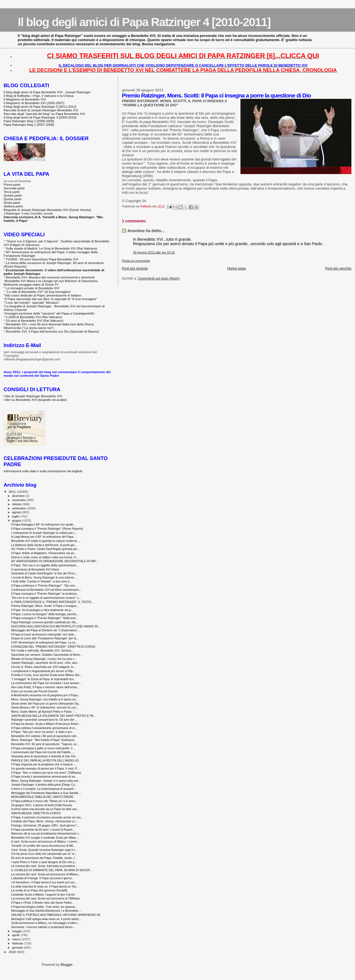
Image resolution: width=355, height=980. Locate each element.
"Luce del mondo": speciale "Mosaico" (32, 302)
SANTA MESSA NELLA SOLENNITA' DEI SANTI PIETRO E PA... (53, 716)
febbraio (18, 943)
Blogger (67, 965)
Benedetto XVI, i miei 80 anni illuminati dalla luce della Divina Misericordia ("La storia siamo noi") (49, 326)
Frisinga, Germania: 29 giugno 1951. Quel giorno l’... (45, 825)
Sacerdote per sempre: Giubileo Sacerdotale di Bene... (47, 655)
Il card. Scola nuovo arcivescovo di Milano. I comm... (45, 841)
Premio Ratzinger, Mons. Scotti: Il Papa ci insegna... (45, 606)
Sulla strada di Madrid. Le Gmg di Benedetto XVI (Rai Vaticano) (51, 248)
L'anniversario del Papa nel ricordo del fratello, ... (43, 752)
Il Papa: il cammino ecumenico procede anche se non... (47, 817)
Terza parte (12, 192)
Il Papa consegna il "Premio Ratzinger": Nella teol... (44, 618)
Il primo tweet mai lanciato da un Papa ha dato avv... (45, 809)
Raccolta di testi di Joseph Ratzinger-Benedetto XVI (41, 110)
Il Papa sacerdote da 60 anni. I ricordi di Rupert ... (43, 830)
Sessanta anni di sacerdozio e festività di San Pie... (44, 756)
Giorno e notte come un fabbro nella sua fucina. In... (45, 557)
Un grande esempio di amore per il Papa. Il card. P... (45, 768)
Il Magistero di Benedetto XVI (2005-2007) (34, 103)
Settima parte (13, 206)
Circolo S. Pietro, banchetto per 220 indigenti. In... (43, 667)
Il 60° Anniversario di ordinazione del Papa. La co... (44, 642)
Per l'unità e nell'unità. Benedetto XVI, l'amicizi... (42, 650)
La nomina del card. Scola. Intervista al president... (44, 866)
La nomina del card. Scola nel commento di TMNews (45, 898)
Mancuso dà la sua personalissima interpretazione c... (46, 833)
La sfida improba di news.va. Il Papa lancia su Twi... (45, 886)
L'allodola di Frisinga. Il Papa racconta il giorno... (43, 878)
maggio (18, 931)
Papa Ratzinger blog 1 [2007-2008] (29, 125)
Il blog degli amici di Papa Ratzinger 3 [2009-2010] (40, 117)
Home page (236, 268)
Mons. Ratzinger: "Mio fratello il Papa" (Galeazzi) (43, 740)
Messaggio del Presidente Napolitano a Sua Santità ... (46, 793)
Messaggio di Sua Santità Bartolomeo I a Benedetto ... (46, 911)
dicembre (19, 496)
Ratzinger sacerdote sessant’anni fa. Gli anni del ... (44, 720)
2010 (13, 952)
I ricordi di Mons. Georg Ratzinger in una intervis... (44, 577)
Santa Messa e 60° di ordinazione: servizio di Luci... (45, 707)
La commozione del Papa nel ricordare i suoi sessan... (46, 683)
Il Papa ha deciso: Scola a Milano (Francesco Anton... (46, 724)
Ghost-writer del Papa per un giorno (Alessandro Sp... (46, 703)
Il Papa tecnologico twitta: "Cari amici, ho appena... (44, 907)
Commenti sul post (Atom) (159, 278)
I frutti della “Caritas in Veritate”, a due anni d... (41, 581)
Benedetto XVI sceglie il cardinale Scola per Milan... (45, 838)
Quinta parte (13, 199)
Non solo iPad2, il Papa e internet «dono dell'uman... (45, 687)
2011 (13, 492)
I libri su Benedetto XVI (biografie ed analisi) (35, 400)
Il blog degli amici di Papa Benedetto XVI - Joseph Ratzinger (47, 92)
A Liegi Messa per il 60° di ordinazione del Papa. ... (44, 537)
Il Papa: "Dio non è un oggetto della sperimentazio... (45, 565)
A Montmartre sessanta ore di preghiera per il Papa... (45, 695)
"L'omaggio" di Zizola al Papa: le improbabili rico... (44, 679)
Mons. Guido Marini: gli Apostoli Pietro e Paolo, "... (44, 712)
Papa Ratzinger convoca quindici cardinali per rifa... (45, 622)
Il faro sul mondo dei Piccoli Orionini (34, 691)
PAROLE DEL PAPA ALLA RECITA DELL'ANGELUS (45, 760)
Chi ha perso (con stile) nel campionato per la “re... (44, 854)
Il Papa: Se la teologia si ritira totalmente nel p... (42, 610)
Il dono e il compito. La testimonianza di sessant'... (44, 789)
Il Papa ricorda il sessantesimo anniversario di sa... (44, 777)
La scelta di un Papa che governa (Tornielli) (39, 890)
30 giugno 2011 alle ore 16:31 (154, 252)
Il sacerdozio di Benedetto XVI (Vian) (35, 569)
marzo (17, 939)
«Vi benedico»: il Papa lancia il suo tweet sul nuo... (44, 882)
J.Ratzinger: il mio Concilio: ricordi (28, 213)
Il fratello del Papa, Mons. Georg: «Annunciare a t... (45, 821)
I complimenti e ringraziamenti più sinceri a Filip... (43, 671)
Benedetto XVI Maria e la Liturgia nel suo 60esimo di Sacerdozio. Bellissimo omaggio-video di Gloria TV (51, 283)
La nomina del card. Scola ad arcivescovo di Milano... (46, 874)
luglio (16, 516)
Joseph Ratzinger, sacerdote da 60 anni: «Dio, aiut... (45, 663)
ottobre (17, 504)
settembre (20, 508)
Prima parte (12, 184)
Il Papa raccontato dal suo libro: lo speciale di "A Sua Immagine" (51, 299)
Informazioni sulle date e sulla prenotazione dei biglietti (43, 471)
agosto (17, 512)
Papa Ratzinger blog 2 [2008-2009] (29, 121)
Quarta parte (13, 195)
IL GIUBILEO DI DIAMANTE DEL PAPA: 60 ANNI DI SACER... (52, 870)
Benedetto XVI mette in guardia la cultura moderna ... (46, 541)
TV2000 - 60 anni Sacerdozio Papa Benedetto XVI (42, 259)
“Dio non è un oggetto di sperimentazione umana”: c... (46, 598)
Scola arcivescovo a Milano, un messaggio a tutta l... (45, 923)
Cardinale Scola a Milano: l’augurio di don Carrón (43, 894)
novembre (20, 500)
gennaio (18, 948)
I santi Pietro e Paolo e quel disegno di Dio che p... (44, 862)
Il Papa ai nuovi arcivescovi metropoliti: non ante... (44, 634)
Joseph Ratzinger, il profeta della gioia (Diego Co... (44, 785)
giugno (17, 521)
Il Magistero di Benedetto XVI (25, 99)
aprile (16, 935)
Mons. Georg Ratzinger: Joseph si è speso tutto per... (46, 781)
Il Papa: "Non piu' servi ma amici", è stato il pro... (43, 732)
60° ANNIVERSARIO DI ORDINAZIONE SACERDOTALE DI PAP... (54, 561)
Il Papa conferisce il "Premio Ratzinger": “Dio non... (44, 586)
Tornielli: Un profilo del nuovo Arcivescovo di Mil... (43, 846)
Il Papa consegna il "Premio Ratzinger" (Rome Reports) (47, 529)
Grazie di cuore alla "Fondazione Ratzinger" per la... (45, 638)
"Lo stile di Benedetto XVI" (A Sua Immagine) (38, 292)
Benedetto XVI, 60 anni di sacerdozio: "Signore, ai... (45, 744)
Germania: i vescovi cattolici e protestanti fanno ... (43, 927)
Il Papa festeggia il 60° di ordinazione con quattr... (43, 524)
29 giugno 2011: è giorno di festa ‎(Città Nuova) (41, 805)
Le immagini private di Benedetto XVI (33, 288)
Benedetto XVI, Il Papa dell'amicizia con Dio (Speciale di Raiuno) (52, 331)
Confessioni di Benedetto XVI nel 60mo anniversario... (46, 590)
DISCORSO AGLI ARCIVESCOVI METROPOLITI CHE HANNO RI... (56, 626)
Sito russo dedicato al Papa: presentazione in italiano (43, 295)
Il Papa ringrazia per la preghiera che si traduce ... (44, 764)
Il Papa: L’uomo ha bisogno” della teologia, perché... (45, 614)
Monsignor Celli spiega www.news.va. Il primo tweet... (46, 919)
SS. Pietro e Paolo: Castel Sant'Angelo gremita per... (45, 549)
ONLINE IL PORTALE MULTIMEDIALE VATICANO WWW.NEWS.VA (56, 915)
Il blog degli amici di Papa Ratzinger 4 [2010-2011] (144, 22)
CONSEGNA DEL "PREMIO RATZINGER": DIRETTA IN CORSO (53, 647)
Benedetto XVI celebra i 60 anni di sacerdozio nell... (45, 736)
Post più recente (135, 268)
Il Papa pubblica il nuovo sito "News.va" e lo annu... (44, 801)
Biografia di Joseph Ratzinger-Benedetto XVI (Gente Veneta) (47, 210)
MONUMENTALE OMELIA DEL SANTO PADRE (42, 797)
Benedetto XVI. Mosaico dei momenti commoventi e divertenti (50, 277)
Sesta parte (12, 203)
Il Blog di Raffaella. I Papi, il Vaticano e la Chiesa (39, 96)
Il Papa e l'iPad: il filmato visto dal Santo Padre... (43, 903)
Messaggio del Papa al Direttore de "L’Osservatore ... (46, 630)
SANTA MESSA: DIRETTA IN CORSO (36, 813)
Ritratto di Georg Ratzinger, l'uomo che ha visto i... (44, 659)
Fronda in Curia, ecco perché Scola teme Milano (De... (46, 675)
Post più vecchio (338, 268)
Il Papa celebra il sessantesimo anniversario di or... (44, 728)
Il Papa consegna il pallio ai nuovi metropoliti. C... (43, 748)
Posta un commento (136, 261)
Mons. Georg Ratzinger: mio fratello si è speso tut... (45, 699)
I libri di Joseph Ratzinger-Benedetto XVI (33, 396)
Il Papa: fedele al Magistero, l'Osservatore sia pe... (44, 553)
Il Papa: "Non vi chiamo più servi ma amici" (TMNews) (46, 773)
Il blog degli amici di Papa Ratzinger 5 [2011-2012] (40, 106)
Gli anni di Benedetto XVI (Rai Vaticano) (35, 321)
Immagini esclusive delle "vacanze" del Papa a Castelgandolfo (50, 313)
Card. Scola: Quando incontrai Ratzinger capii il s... (44, 850)
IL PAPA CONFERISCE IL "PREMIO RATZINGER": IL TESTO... (52, 602)
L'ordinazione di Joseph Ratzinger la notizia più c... (44, 533)
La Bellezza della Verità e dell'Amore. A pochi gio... (44, 545)
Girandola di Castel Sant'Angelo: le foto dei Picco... (44, 573)
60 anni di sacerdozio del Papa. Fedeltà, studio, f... (44, 858)
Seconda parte (14, 188)
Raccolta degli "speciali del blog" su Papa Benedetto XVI (44, 114)
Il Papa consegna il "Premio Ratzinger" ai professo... (45, 594)
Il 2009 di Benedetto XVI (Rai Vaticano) (34, 317)
